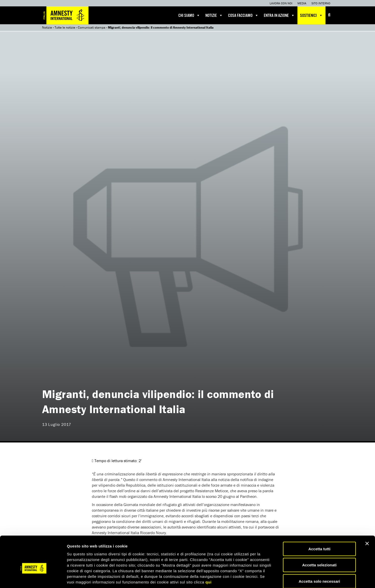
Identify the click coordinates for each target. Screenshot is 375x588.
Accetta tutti (320, 522)
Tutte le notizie (65, 27)
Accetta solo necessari (320, 555)
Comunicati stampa (92, 27)
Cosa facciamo (243, 15)
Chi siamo (189, 15)
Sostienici (311, 15)
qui (208, 555)
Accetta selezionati (319, 539)
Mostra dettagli (268, 578)
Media (302, 3)
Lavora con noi (281, 3)
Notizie (214, 15)
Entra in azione (279, 15)
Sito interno (321, 3)
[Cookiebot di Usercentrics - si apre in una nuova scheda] (33, 578)
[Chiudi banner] (367, 517)
